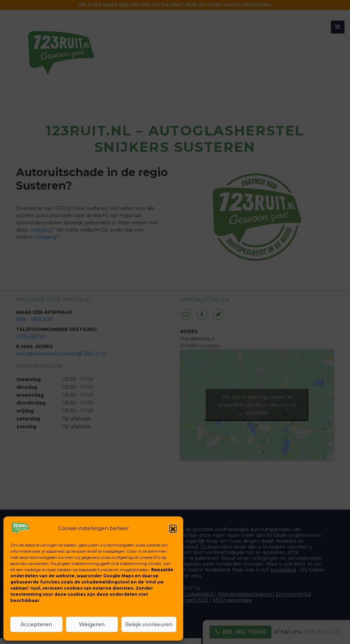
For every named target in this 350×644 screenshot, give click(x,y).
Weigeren (92, 624)
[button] (173, 528)
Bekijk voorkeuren (149, 624)
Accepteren (36, 624)
